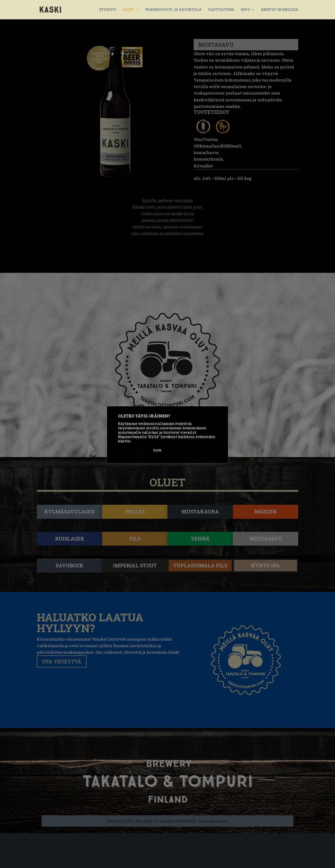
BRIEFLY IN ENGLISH (280, 10)
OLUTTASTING (221, 10)
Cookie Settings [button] (133, 450)
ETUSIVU (108, 10)
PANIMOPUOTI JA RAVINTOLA (173, 10)
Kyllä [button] (157, 450)
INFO (245, 10)
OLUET (128, 10)
